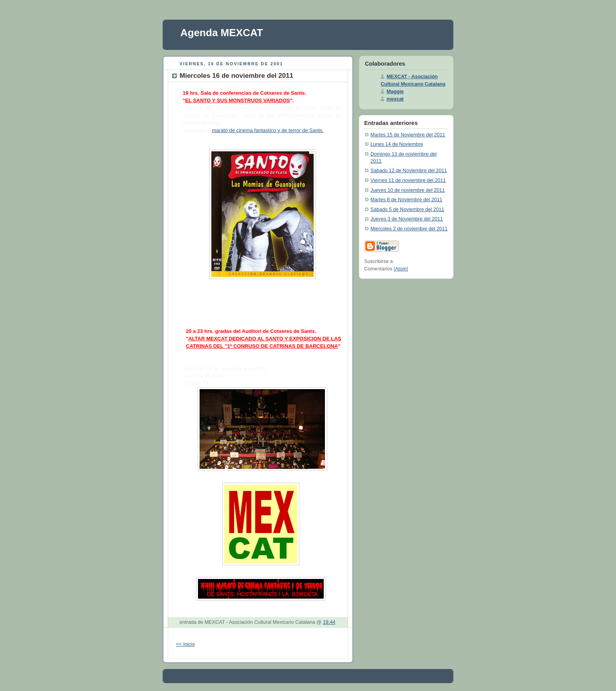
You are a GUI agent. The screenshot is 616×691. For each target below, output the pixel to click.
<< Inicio (185, 644)
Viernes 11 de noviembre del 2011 (408, 180)
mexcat (395, 99)
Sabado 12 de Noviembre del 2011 (409, 171)
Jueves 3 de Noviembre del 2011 (407, 219)
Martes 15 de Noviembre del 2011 (408, 135)
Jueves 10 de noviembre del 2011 (408, 190)
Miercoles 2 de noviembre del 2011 (409, 229)
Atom (401, 269)
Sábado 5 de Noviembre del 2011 (407, 210)
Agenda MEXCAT (222, 33)
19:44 (329, 622)
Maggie (395, 92)
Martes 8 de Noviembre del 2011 (406, 200)
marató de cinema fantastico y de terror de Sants (268, 130)
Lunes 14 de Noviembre (397, 144)
